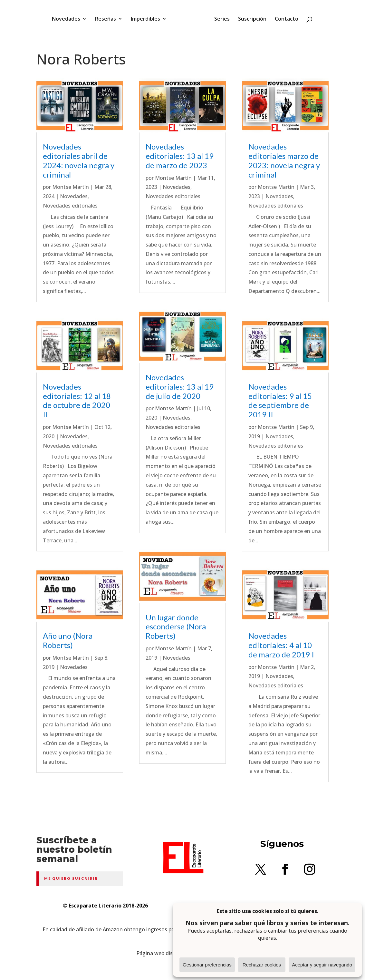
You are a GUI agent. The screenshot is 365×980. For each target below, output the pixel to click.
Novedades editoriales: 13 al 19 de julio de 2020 (180, 387)
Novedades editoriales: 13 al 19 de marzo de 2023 (180, 156)
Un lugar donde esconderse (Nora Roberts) (176, 627)
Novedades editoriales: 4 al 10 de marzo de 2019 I (281, 645)
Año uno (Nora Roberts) (68, 640)
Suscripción (250, 17)
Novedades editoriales (70, 206)
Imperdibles (148, 17)
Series (220, 17)
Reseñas (108, 17)
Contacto (284, 17)
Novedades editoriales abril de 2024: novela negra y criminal (79, 160)
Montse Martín (71, 187)
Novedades (68, 17)
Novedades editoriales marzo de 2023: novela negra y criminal (284, 160)
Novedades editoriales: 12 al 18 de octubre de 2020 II (77, 400)
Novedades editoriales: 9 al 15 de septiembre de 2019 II (280, 400)
